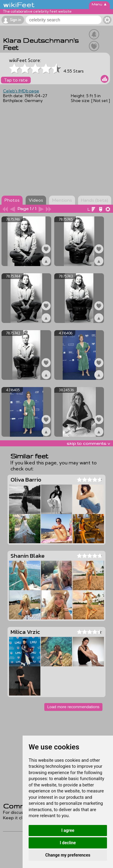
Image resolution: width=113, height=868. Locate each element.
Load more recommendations (73, 707)
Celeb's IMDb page (21, 91)
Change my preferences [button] (68, 855)
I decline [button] (68, 843)
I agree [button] (68, 830)
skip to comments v (88, 443)
